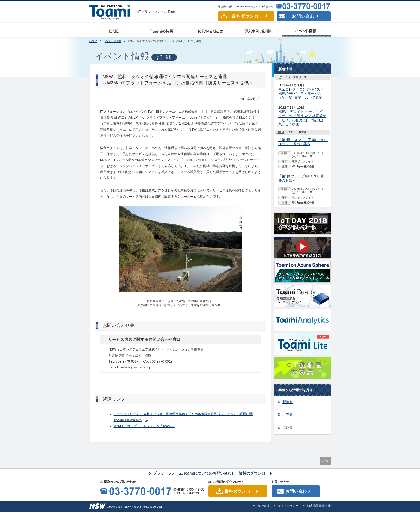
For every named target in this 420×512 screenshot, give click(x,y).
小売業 (288, 415)
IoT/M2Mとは (210, 30)
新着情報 (285, 69)
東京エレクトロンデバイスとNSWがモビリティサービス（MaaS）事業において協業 (301, 93)
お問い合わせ (299, 16)
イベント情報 (113, 41)
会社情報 (263, 506)
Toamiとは (114, 30)
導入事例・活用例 (258, 30)
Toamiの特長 (162, 30)
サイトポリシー (288, 506)
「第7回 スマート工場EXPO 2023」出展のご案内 (303, 142)
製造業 (288, 402)
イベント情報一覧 (306, 30)
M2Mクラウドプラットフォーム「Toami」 (144, 426)
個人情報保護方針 (319, 506)
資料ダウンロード (244, 16)
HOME (93, 41)
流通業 (288, 428)
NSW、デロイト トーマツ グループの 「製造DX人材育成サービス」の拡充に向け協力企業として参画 (302, 118)
